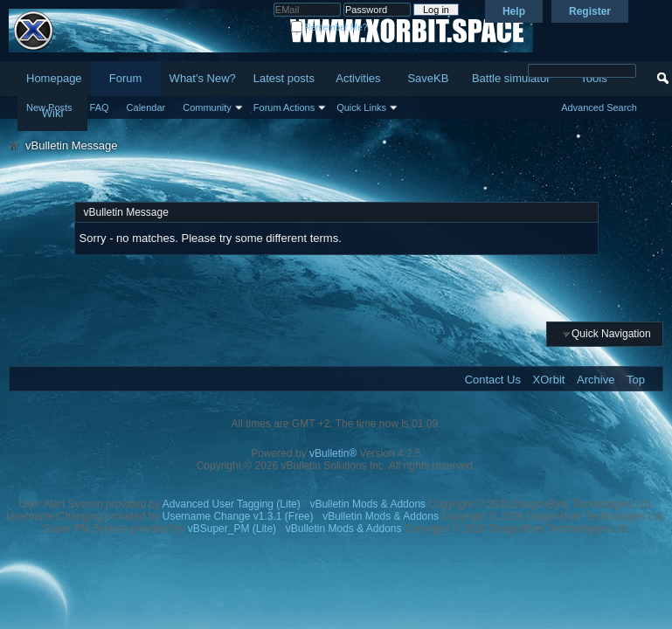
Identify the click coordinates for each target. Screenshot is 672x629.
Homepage (54, 78)
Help (514, 11)
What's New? (203, 78)
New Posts (49, 107)
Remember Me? (329, 28)
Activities (358, 78)
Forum (126, 78)
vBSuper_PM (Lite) (232, 529)
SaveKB (428, 78)
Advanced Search (599, 107)
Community (207, 107)
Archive (596, 380)
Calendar (146, 107)
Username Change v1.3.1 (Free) (238, 516)
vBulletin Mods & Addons (367, 504)
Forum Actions (284, 107)
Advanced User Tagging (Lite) (232, 504)
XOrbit (549, 380)
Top (636, 380)
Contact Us (493, 380)
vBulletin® (333, 453)
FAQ (100, 107)
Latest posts (284, 78)
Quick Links (361, 107)
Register (590, 11)
